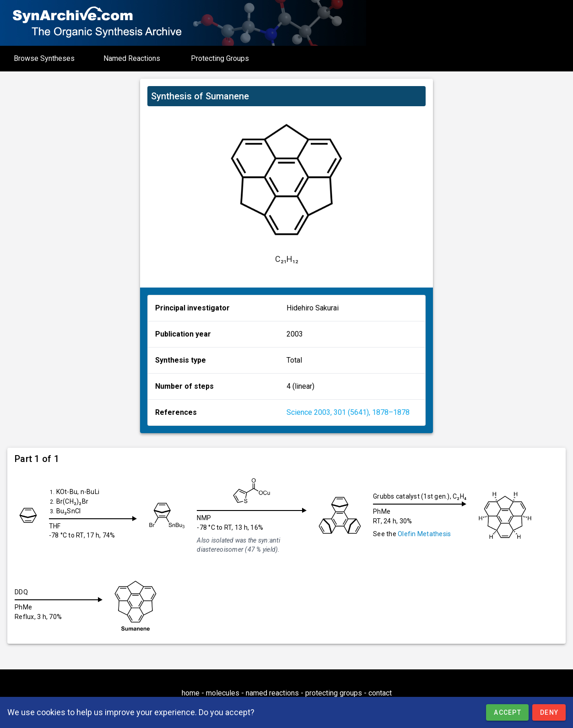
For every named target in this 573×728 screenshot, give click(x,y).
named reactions (272, 693)
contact (380, 693)
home (191, 693)
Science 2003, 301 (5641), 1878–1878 (348, 412)
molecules (223, 693)
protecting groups (334, 693)
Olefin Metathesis (428, 534)
